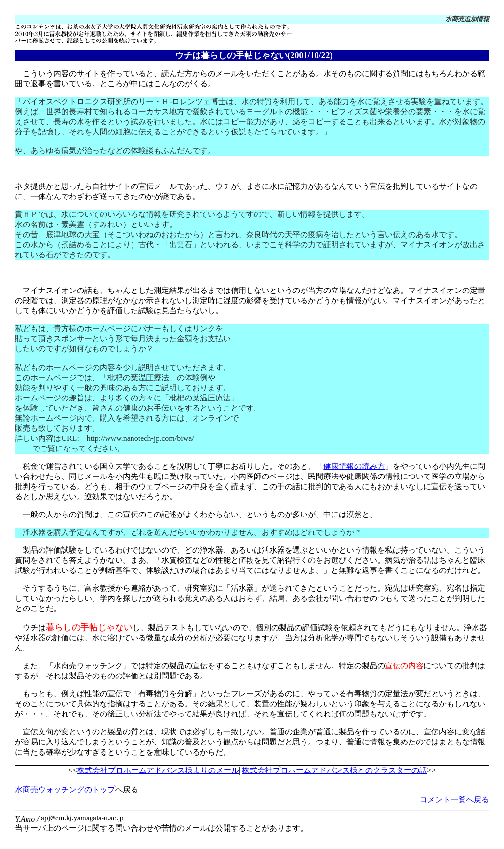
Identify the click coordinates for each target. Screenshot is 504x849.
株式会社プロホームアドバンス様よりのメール (158, 770)
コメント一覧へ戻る (454, 800)
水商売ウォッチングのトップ (65, 789)
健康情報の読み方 (354, 466)
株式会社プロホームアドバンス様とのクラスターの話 (334, 770)
